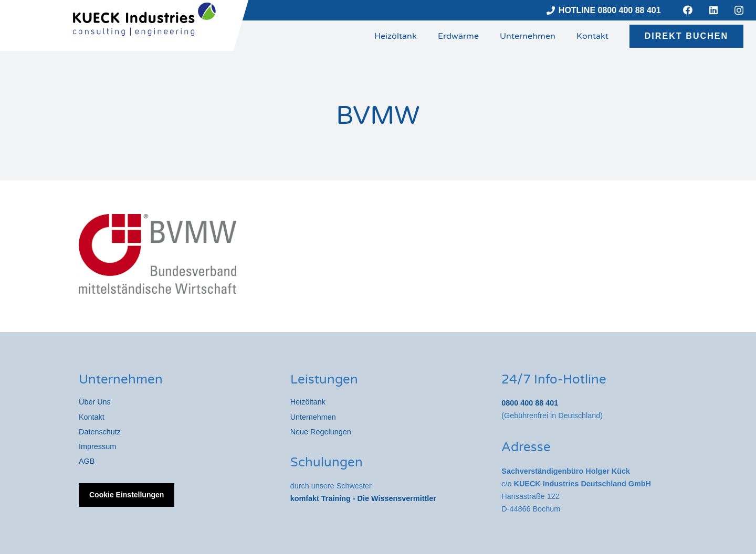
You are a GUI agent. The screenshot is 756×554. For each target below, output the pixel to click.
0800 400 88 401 (530, 403)
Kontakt (92, 417)
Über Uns (95, 402)
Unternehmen (313, 417)
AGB (87, 461)
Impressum (97, 446)
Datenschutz (100, 432)
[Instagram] (739, 10)
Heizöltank (308, 402)
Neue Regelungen (321, 432)
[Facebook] (688, 10)
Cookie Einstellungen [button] (127, 495)
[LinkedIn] (713, 10)
